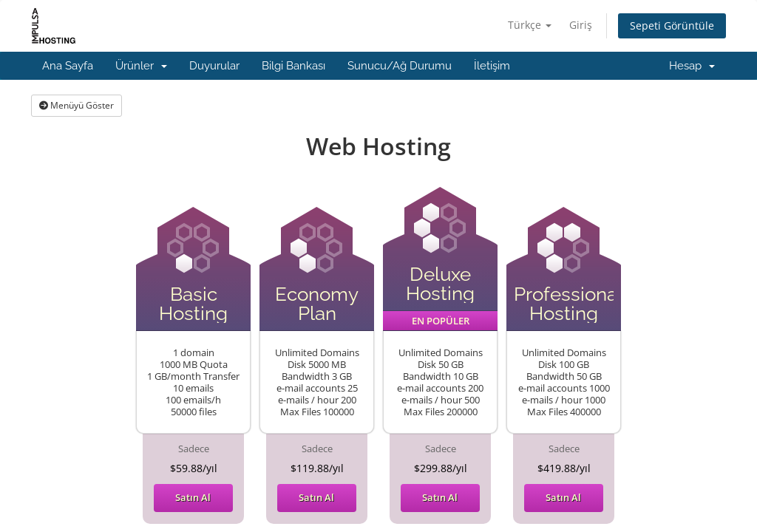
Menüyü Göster (77, 105)
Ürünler (141, 66)
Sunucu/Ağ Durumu (400, 66)
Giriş (581, 25)
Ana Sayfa (68, 66)
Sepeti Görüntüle (672, 25)
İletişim (492, 66)
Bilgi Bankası (293, 66)
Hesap (692, 66)
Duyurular (214, 66)
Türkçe (530, 25)
